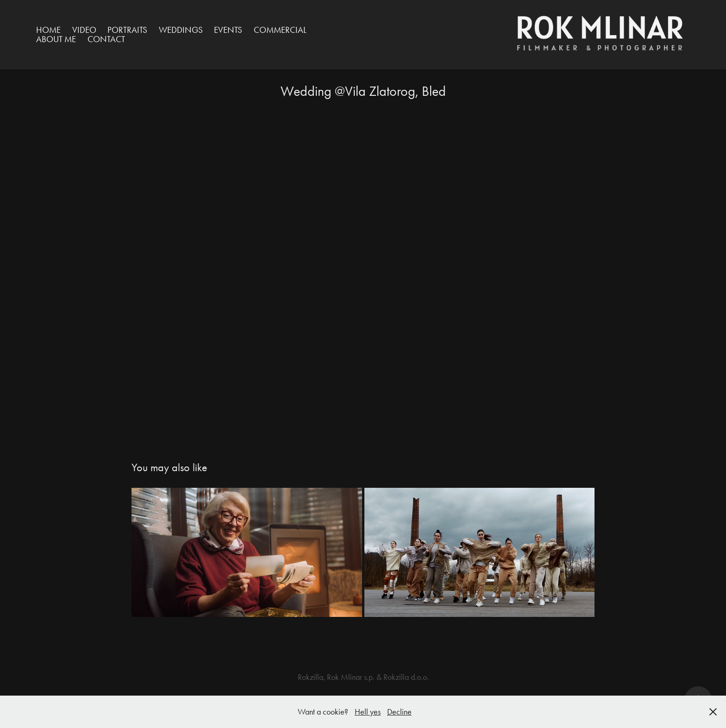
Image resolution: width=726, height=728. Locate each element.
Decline (399, 712)
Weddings (181, 30)
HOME (48, 30)
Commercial (280, 30)
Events (228, 30)
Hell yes (368, 712)
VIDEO (84, 30)
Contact (106, 39)
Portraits (127, 30)
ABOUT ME (56, 39)
